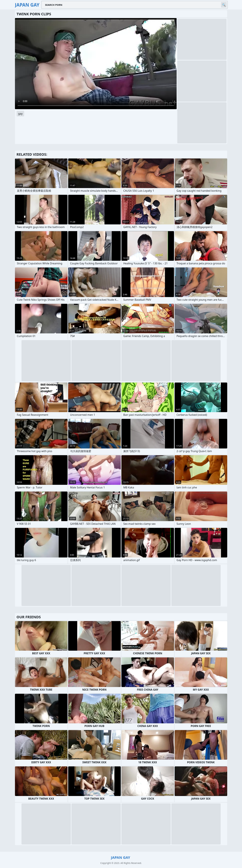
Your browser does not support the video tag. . (96, 64)
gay (20, 114)
